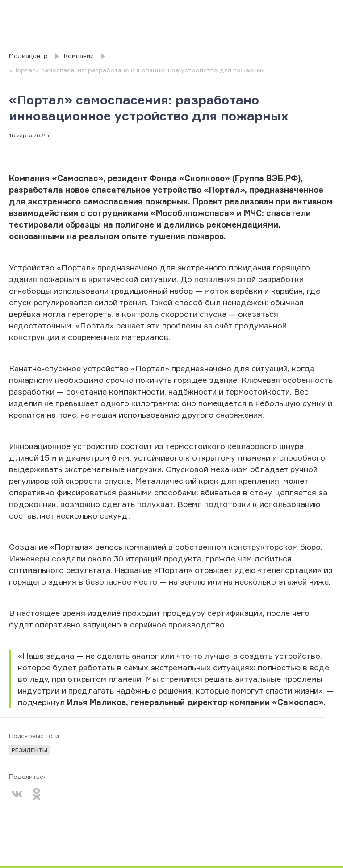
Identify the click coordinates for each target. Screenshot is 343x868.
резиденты (29, 750)
